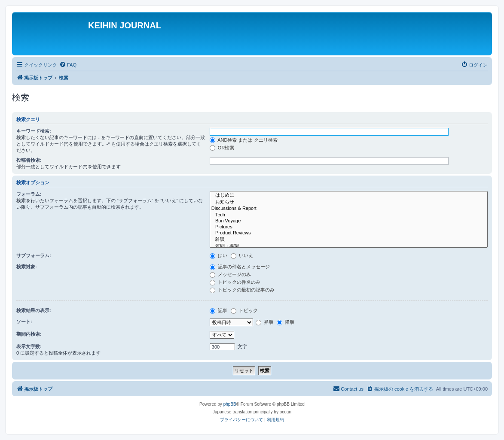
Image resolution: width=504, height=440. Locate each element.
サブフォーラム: (34, 255)
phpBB (230, 404)
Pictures (349, 227)
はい (218, 255)
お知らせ (349, 202)
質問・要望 (349, 246)
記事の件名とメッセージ (240, 267)
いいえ (242, 255)
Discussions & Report (349, 209)
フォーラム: (29, 194)
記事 (218, 310)
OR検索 (222, 148)
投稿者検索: (29, 160)
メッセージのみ (230, 274)
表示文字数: (29, 346)
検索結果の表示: (34, 310)
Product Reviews (349, 233)
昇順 (264, 322)
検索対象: (27, 267)
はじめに (349, 195)
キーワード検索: (34, 131)
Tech (349, 215)
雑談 (349, 240)
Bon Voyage (349, 221)
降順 (286, 322)
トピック (244, 310)
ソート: (24, 322)
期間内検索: (29, 334)
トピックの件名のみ (235, 282)
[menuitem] (68, 65)
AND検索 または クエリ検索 (244, 140)
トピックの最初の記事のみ (242, 290)
